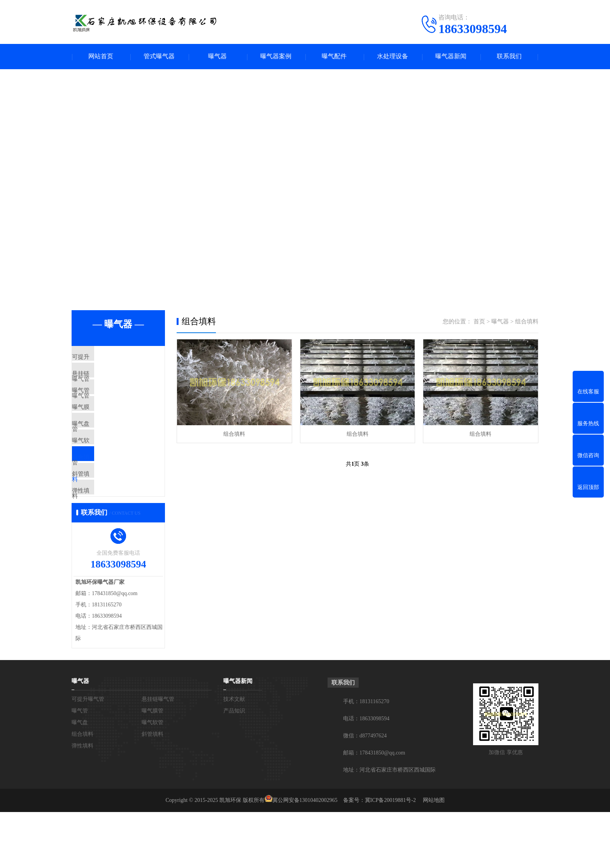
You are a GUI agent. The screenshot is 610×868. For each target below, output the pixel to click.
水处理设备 (393, 57)
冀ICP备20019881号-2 (390, 856)
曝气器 (217, 57)
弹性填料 (102, 541)
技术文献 (234, 755)
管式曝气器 (159, 57)
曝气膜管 (102, 426)
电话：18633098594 (366, 775)
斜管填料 (102, 518)
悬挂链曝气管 (107, 381)
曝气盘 (99, 449)
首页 (479, 321)
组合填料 (102, 495)
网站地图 (434, 856)
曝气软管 (102, 472)
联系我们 (509, 57)
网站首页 (101, 57)
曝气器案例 (276, 57)
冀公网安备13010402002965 (305, 856)
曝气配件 (334, 57)
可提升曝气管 (107, 358)
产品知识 (234, 767)
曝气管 (99, 403)
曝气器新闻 (451, 57)
